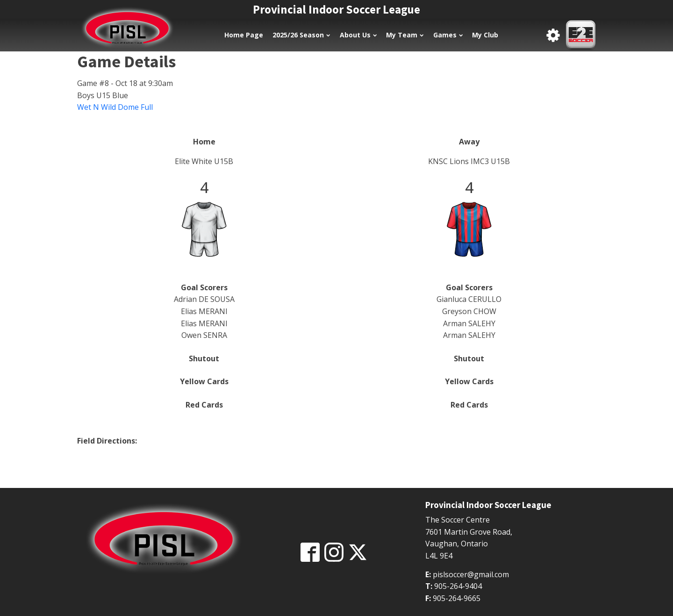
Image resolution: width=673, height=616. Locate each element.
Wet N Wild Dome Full (115, 107)
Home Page (244, 35)
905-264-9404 (458, 586)
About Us (358, 35)
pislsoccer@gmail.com (471, 574)
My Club (485, 35)
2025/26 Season (301, 35)
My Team (405, 35)
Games (448, 35)
